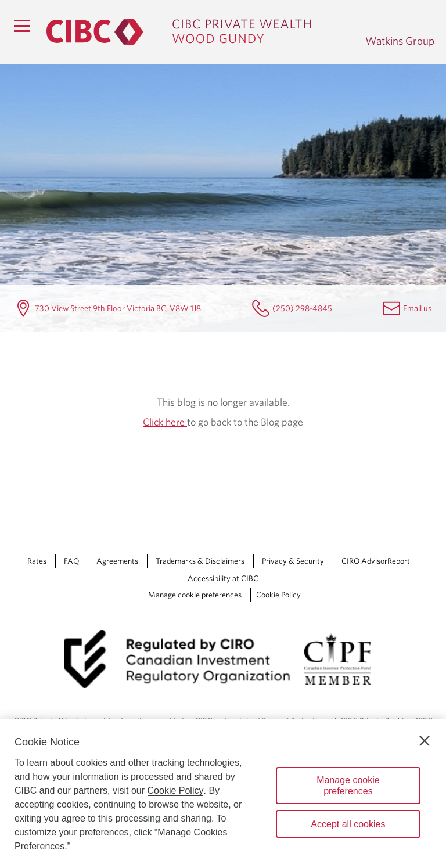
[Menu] (21, 26)
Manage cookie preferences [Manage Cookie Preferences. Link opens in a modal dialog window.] (195, 595)
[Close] (425, 741)
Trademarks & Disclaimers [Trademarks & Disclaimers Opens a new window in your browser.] (200, 561)
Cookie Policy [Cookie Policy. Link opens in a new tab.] (278, 595)
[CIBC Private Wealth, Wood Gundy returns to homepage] (200, 32)
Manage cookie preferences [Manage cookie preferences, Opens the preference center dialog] (348, 786)
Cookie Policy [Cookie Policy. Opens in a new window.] (176, 790)
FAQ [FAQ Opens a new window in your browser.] (71, 561)
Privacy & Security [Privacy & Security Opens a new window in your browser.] (293, 561)
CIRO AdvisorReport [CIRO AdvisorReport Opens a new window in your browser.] (376, 561)
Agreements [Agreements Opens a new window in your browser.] (117, 561)
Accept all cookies (348, 824)
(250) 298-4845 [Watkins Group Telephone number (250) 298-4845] (302, 308)
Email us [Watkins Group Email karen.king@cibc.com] (417, 308)
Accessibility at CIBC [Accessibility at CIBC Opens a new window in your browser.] (223, 578)
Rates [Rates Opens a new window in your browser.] (37, 561)
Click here (165, 422)
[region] (223, 794)
